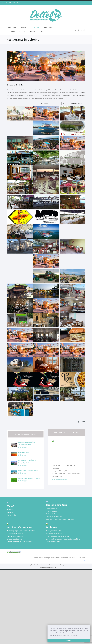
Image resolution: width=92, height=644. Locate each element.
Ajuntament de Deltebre (47, 612)
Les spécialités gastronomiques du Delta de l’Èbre (63, 539)
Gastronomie (35, 28)
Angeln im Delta (23, 452)
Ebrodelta (10, 512)
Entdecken (11, 32)
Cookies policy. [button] (72, 635)
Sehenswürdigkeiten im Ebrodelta (58, 536)
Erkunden (23, 32)
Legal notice (32, 609)
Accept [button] (69, 640)
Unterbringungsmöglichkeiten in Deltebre (21, 531)
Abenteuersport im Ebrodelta (28, 470)
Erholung (48, 28)
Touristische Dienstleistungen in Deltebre (60, 519)
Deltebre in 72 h (51, 514)
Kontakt (42, 32)
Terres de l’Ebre (12, 515)
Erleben (23, 28)
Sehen (33, 32)
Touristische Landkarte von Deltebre (19, 542)
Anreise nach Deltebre (14, 539)
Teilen (82, 422)
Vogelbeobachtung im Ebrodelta (29, 478)
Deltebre (10, 510)
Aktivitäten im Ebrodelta (54, 533)
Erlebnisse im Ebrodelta (54, 517)
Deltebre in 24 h (51, 508)
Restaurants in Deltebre (15, 533)
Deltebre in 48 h (51, 511)
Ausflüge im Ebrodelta (54, 531)
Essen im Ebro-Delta (53, 542)
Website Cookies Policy (45, 609)
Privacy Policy (59, 609)
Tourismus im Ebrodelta (15, 536)
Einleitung (11, 28)
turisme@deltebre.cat (59, 479)
